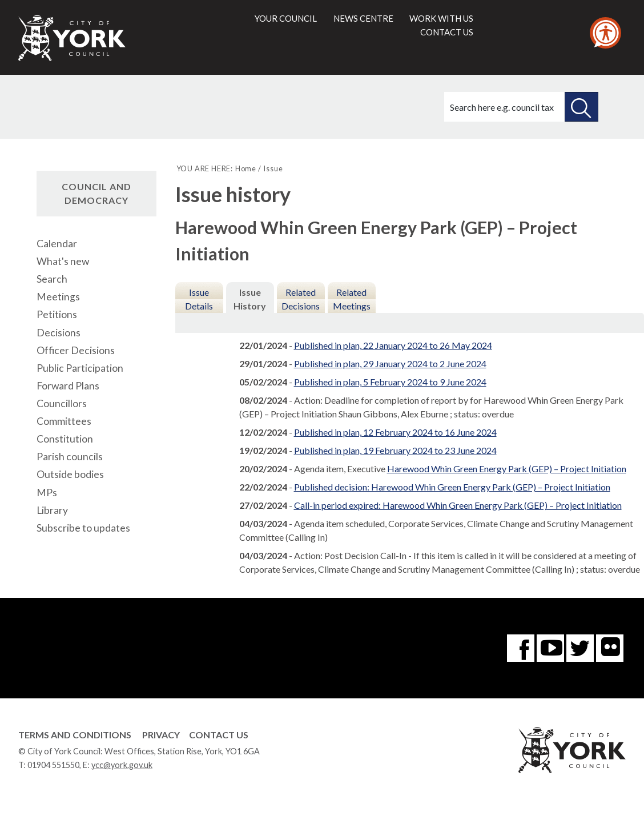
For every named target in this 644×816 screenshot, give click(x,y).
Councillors (62, 403)
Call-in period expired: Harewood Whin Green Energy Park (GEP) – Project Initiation (458, 505)
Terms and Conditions (75, 735)
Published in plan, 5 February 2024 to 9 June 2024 (390, 382)
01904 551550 (53, 765)
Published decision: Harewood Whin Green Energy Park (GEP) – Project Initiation (452, 487)
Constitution (65, 439)
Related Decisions (301, 299)
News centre (363, 18)
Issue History (250, 299)
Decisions (59, 333)
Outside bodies (70, 474)
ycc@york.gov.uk (122, 765)
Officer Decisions (76, 350)
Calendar (57, 244)
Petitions (57, 314)
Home (246, 168)
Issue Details (199, 299)
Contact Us (219, 735)
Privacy (161, 735)
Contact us (447, 32)
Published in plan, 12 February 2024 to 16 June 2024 (395, 432)
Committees (64, 421)
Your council (286, 18)
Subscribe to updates (83, 528)
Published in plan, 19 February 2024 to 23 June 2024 (395, 450)
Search (52, 279)
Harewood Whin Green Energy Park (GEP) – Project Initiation (507, 469)
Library (52, 510)
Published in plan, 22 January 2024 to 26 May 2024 (393, 345)
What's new (63, 261)
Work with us (441, 18)
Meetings (58, 297)
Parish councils (70, 457)
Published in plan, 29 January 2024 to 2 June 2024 (390, 363)
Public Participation (80, 368)
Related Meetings (352, 299)
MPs (47, 493)
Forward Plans (68, 386)
